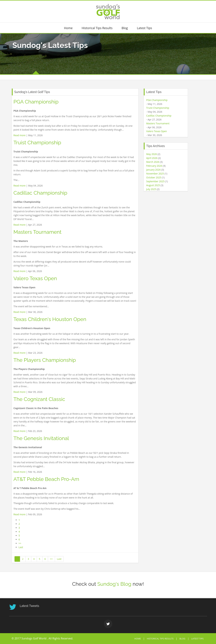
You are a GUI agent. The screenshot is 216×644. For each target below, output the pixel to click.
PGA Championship (36, 102)
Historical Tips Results (97, 28)
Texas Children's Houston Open (50, 319)
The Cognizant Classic (39, 399)
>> (20, 543)
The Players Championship (45, 360)
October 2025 (154, 177)
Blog (125, 28)
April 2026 (152, 158)
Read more (20, 135)
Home (68, 28)
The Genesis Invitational (41, 438)
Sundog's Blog (114, 584)
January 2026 (154, 170)
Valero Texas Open (35, 278)
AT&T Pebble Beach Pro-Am (46, 479)
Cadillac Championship (40, 193)
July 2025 (151, 189)
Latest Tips (144, 28)
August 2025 (153, 185)
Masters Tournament (38, 232)
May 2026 (152, 154)
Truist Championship (37, 143)
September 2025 (155, 181)
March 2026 (153, 162)
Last (21, 547)
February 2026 (154, 166)
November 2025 (155, 174)
